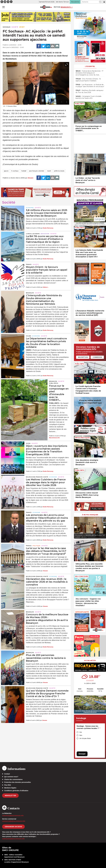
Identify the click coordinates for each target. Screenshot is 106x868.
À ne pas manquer (90, 515)
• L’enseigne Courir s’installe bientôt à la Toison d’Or (88, 97)
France (29, 264)
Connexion (97, 357)
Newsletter (10, 796)
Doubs (29, 336)
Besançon (30, 293)
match (49, 171)
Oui (81, 732)
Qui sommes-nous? (11, 777)
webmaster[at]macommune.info (13, 839)
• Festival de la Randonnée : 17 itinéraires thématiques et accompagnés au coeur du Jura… (89, 73)
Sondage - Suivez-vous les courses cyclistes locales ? (88, 727)
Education (45, 234)
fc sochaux (15, 171)
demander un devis (13, 827)
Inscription (83, 357)
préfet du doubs (59, 171)
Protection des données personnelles (18, 782)
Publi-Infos (54, 383)
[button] (100, 2)
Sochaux (7, 27)
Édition (57, 7)
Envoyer (82, 754)
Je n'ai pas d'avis (85, 738)
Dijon (28, 443)
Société (15, 27)
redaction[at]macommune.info (13, 816)
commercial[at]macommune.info (14, 821)
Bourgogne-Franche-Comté (37, 477)
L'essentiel (90, 66)
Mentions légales (10, 788)
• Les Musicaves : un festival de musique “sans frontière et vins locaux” (90, 86)
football (24, 171)
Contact (7, 774)
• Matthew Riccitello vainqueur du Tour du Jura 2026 (90, 91)
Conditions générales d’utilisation (16, 791)
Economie (30, 208)
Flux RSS (8, 785)
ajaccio (6, 171)
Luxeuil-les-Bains (33, 234)
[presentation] (62, 102)
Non (81, 735)
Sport (22, 27)
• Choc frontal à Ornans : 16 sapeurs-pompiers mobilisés (88, 80)
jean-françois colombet (37, 171)
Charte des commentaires (13, 779)
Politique (36, 546)
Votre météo (90, 661)
